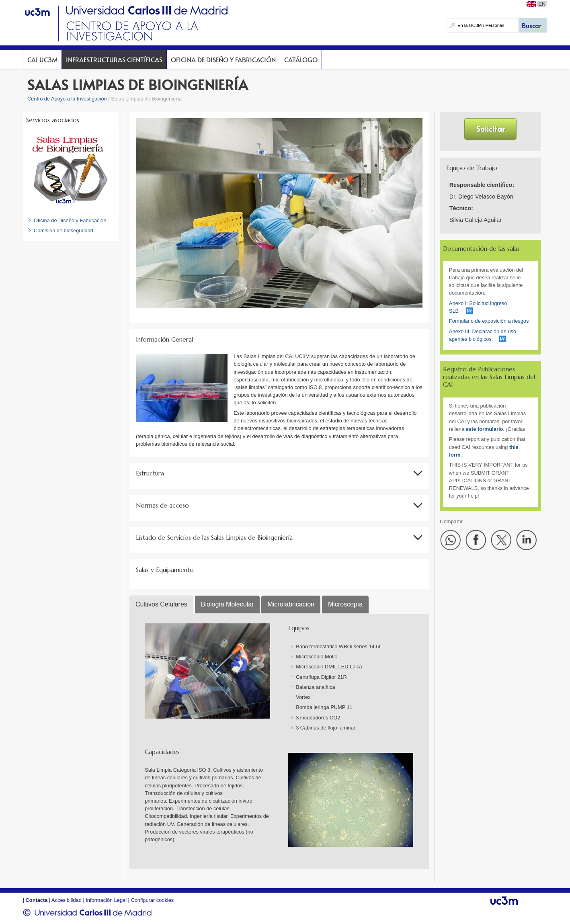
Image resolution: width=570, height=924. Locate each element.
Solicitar (491, 129)
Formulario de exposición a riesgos (489, 321)
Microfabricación (291, 604)
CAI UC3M (42, 59)
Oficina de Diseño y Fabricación (223, 59)
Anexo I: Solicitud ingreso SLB (478, 307)
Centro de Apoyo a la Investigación (67, 99)
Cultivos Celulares (161, 604)
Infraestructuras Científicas (114, 59)
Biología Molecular (228, 604)
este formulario (484, 429)
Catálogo (301, 59)
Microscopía (345, 604)
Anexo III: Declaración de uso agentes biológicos (483, 335)
